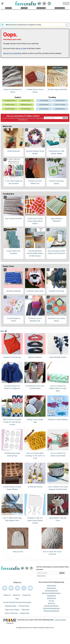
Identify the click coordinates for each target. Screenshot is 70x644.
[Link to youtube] (30, 588)
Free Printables (44, 101)
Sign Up (65, 118)
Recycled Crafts (26, 101)
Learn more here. (60, 620)
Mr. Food (51, 601)
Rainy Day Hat (18, 552)
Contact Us (26, 595)
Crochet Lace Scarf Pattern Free (35, 182)
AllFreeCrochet (51, 586)
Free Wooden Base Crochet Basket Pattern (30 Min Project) (35, 253)
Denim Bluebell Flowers (58, 357)
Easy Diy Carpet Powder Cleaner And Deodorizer (57, 252)
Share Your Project (12, 610)
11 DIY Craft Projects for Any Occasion (14, 182)
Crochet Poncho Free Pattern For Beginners (12, 387)
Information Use (23, 120)
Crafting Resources (26, 105)
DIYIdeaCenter (51, 596)
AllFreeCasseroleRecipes (51, 611)
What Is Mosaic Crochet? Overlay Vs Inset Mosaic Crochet (12, 422)
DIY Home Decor (26, 109)
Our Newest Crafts (10, 101)
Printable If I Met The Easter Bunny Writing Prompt (35, 520)
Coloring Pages (44, 109)
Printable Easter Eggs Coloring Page (12, 454)
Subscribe (25, 610)
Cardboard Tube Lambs (35, 291)
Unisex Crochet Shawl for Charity (13, 91)
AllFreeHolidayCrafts (51, 591)
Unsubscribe (25, 613)
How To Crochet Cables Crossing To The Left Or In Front (35, 456)
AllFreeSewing (51, 598)
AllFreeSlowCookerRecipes (51, 608)
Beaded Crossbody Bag (12, 357)
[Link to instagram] (24, 588)
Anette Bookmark (14, 151)
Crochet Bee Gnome (35, 487)
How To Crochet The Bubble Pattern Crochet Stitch (58, 388)
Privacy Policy (40, 118)
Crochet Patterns (10, 109)
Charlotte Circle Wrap (57, 291)
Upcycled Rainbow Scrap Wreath (35, 152)
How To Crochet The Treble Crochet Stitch (58, 454)
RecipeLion (51, 603)
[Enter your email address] (48, 573)
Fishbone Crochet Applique (58, 419)
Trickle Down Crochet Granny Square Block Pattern (35, 221)
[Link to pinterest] (17, 588)
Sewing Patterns (44, 105)
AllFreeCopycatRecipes (51, 606)
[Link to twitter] (11, 588)
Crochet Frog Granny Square (56, 182)
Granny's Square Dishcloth (57, 89)
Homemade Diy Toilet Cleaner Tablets (57, 152)
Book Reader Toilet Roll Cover (58, 519)
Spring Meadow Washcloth (57, 220)
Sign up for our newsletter (12, 53)
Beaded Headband (35, 357)
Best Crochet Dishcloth (13, 219)
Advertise (16, 595)
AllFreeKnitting (51, 588)
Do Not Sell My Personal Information (17, 602)
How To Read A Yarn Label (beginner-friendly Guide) (58, 488)
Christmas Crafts (10, 105)
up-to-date (22, 48)
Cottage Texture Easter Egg (35, 421)
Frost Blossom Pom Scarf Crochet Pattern (35, 387)
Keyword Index (11, 606)
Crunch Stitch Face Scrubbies (14, 252)
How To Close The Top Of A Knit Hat (52, 553)
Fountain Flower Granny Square (35, 91)
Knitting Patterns (60, 109)
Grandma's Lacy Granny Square (57, 320)
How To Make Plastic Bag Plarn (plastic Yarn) (12, 519)
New (4, 331)
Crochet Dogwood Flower (14, 320)
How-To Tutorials (60, 105)
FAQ (17, 599)
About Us (7, 595)
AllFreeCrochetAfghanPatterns (51, 593)
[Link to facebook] (5, 588)
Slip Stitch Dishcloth (14, 291)
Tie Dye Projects (60, 101)
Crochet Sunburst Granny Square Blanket (12, 488)
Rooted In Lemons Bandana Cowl (35, 320)
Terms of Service (11, 613)
